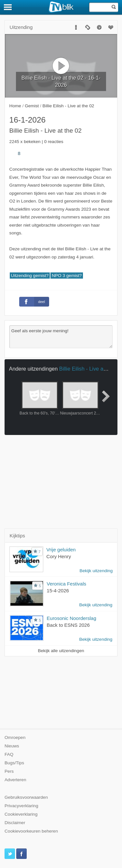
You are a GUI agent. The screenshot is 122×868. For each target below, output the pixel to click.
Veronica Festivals (67, 584)
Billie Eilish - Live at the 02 (90, 369)
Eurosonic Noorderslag (72, 618)
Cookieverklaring (21, 814)
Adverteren (15, 780)
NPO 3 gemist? (67, 276)
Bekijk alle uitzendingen (61, 651)
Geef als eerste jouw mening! (61, 337)
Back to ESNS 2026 (68, 625)
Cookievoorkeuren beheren (31, 831)
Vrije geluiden (61, 550)
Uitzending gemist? (30, 276)
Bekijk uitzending (96, 571)
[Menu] (8, 7)
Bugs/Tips (14, 763)
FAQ (9, 754)
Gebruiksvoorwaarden (26, 797)
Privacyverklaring (21, 806)
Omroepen (15, 737)
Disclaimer (15, 823)
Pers (9, 771)
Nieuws (12, 746)
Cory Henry (59, 556)
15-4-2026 (58, 591)
